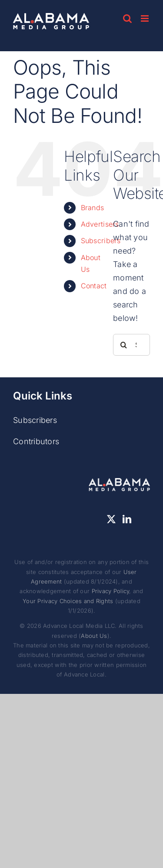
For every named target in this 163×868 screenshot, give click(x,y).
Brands (93, 208)
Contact (94, 286)
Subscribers (101, 241)
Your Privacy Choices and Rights (68, 601)
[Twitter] (111, 519)
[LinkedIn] (127, 519)
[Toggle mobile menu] (145, 18)
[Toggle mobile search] (127, 18)
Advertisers (100, 224)
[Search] (124, 345)
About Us (94, 636)
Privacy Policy (111, 591)
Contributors (36, 441)
